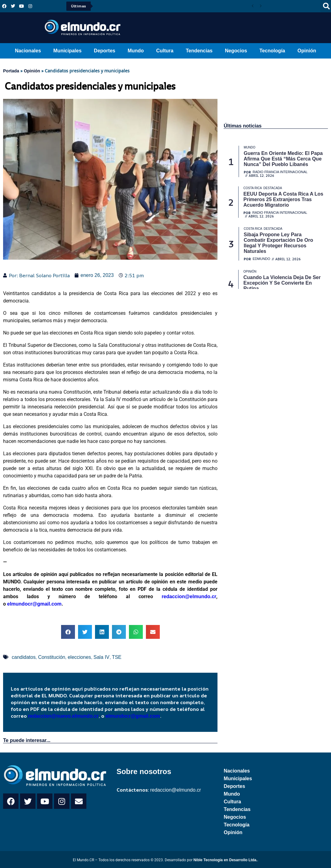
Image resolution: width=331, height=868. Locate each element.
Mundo (136, 51)
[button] (68, 632)
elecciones (79, 657)
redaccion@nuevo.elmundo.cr (63, 716)
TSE (117, 657)
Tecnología (272, 51)
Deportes (104, 51)
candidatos (24, 657)
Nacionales (28, 51)
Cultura (165, 51)
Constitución (52, 657)
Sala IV (101, 657)
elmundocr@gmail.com (34, 604)
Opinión (307, 51)
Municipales (68, 51)
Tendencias (199, 51)
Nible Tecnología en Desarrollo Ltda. (225, 860)
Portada (11, 71)
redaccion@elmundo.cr (185, 596)
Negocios (236, 51)
